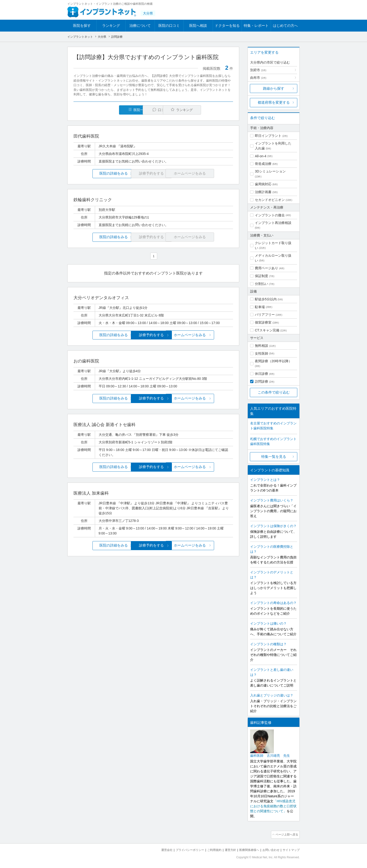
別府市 (258, 70)
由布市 (258, 78)
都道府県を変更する (274, 102)
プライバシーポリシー (182, 849)
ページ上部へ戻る (286, 834)
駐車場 (260, 307)
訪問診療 (261, 381)
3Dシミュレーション (270, 171)
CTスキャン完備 (267, 330)
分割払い (261, 284)
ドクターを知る (227, 26)
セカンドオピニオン (270, 200)
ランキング (111, 26)
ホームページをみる (207, 335)
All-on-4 (261, 156)
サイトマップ (290, 849)
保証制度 (261, 276)
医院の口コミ (169, 26)
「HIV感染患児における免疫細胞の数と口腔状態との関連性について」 (273, 806)
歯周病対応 (263, 184)
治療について (140, 26)
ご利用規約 (208, 849)
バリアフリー (265, 315)
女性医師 (261, 353)
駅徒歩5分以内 (266, 299)
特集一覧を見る (274, 457)
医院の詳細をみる (100, 174)
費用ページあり (266, 268)
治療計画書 (263, 192)
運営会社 (157, 849)
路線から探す (274, 88)
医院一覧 (106, 110)
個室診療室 (263, 322)
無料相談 (261, 346)
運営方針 (225, 849)
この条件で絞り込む (274, 392)
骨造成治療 (263, 164)
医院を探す (82, 26)
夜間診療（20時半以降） (273, 361)
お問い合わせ (269, 849)
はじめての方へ (285, 26)
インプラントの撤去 (270, 215)
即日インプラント (268, 136)
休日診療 (261, 374)
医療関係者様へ (245, 849)
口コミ (156, 110)
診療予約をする (153, 335)
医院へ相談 (198, 26)
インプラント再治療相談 (273, 223)
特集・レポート (256, 26)
